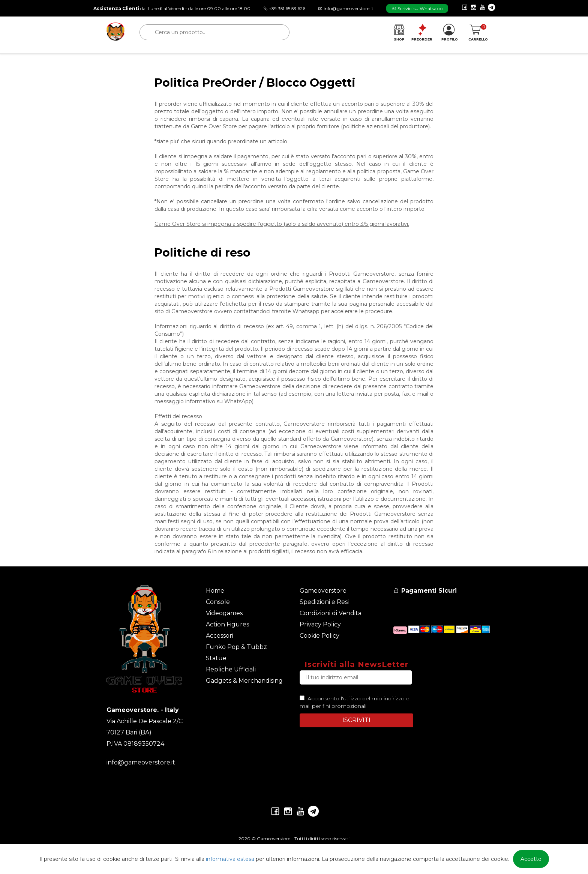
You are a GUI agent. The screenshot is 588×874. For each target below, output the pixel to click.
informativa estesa (230, 859)
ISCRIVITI (356, 720)
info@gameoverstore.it (141, 762)
